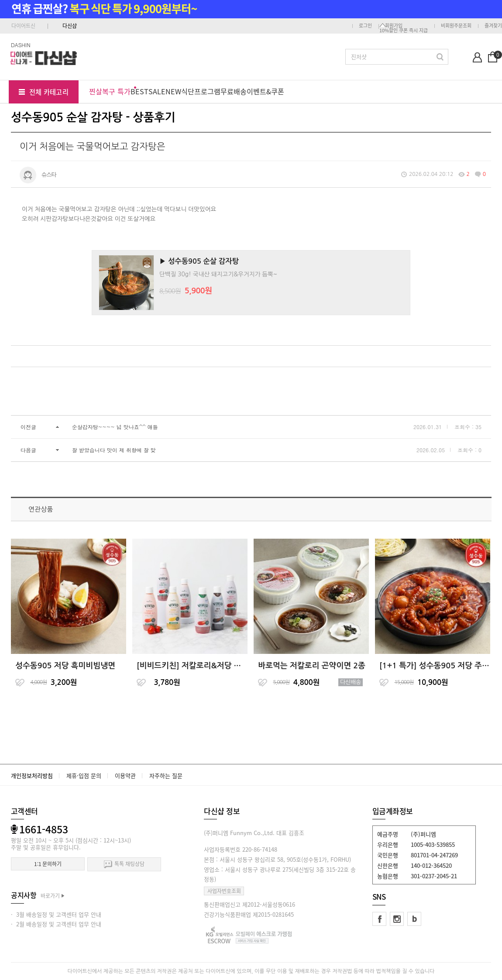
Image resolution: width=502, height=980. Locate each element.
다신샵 (70, 26)
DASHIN (21, 45)
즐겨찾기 (493, 26)
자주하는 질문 (166, 775)
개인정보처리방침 (32, 775)
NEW (173, 91)
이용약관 (125, 775)
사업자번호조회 (224, 891)
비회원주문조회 (456, 26)
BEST (139, 91)
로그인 (365, 26)
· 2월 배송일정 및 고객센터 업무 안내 (56, 924)
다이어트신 (23, 26)
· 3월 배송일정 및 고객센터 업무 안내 (56, 914)
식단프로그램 (201, 91)
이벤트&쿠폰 (265, 91)
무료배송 (234, 91)
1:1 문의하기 (48, 864)
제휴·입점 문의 (84, 775)
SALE (157, 91)
